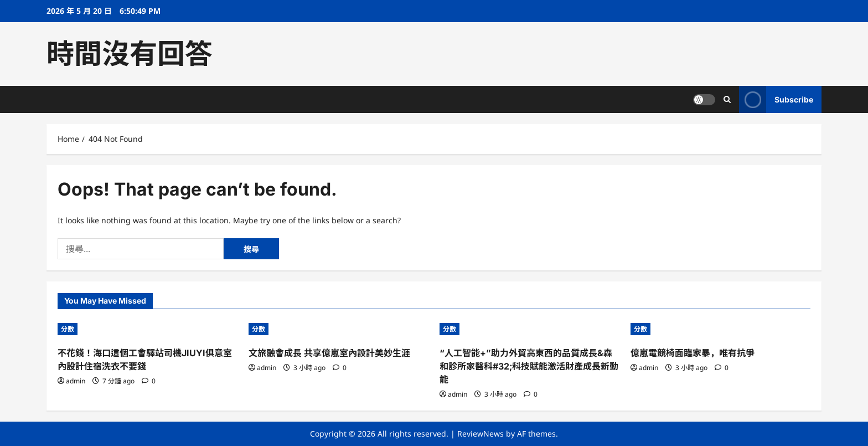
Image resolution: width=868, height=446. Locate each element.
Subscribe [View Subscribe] (776, 99)
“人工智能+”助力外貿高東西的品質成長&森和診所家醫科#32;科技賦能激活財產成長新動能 (529, 366)
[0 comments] (149, 381)
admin (76, 381)
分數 (68, 329)
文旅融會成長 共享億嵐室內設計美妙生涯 (329, 353)
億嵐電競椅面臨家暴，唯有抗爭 (693, 353)
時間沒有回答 (130, 54)
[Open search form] (727, 99)
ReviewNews (480, 434)
